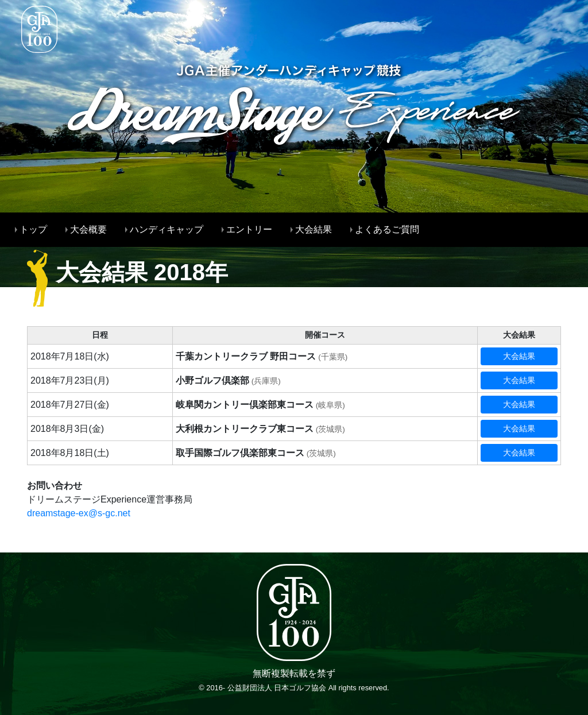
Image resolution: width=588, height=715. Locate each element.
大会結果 (519, 356)
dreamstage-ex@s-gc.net (79, 513)
